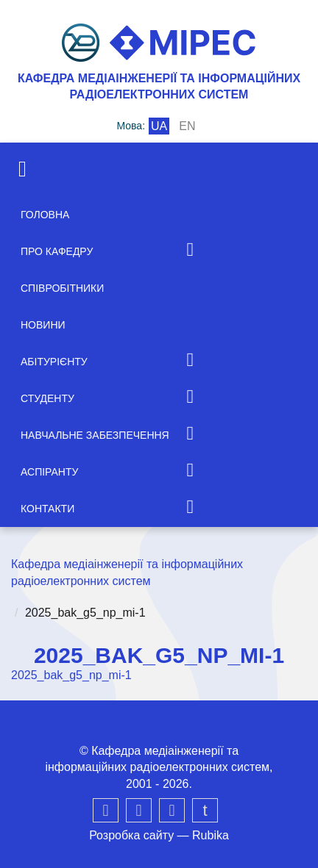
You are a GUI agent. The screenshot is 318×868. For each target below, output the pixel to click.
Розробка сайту (131, 835)
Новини (43, 325)
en (187, 126)
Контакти (47, 509)
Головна (45, 215)
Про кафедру (57, 251)
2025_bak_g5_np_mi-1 (71, 675)
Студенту (47, 398)
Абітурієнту (54, 362)
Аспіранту (49, 472)
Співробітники (62, 288)
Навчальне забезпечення (95, 435)
